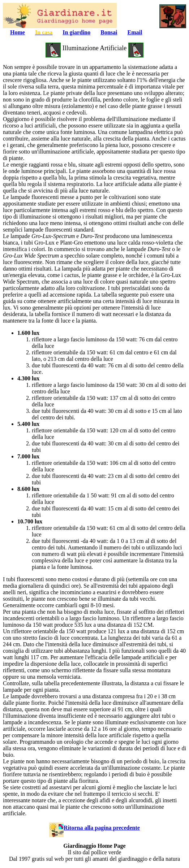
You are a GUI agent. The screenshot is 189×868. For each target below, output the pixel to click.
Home (18, 32)
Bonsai (109, 32)
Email (135, 32)
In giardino (76, 32)
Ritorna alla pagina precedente (94, 828)
